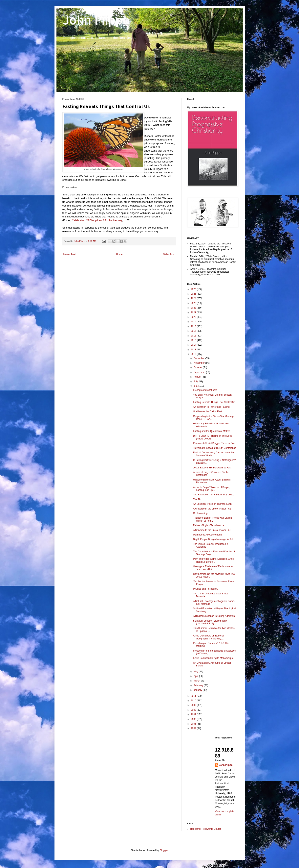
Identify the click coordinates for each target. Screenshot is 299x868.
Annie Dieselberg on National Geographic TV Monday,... (208, 637)
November (199, 363)
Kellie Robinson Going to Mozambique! (214, 658)
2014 (194, 345)
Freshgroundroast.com (205, 390)
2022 (194, 308)
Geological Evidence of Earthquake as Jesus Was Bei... (213, 568)
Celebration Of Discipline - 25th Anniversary (97, 220)
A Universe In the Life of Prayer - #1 (212, 530)
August (198, 377)
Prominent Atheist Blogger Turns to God (214, 443)
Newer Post (70, 254)
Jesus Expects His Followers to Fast (212, 468)
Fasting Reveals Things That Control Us (214, 402)
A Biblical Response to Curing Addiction (214, 616)
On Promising (200, 513)
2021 (194, 312)
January (198, 690)
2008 (194, 710)
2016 (194, 336)
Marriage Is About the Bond (207, 535)
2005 (194, 724)
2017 (194, 331)
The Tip (197, 499)
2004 (194, 728)
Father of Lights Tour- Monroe (209, 525)
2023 (194, 303)
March (197, 681)
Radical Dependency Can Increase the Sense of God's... (213, 454)
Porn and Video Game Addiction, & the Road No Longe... (213, 560)
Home (119, 254)
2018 (194, 326)
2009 (194, 705)
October (198, 367)
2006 (194, 719)
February (199, 685)
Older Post (169, 254)
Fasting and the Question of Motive (211, 431)
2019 (194, 322)
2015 (194, 340)
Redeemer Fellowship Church (206, 829)
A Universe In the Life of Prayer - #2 (212, 509)
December (199, 358)
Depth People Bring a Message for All (213, 539)
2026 (194, 289)
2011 (194, 696)
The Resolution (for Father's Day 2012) (214, 495)
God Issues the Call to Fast (207, 411)
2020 (194, 317)
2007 (194, 714)
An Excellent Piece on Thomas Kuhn (212, 504)
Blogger (164, 850)
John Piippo (96, 20)
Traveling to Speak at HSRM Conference (214, 448)
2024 (194, 298)
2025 (194, 294)
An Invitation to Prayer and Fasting (211, 407)
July (196, 382)
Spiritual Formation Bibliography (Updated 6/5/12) (210, 622)
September (200, 372)
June (196, 386)
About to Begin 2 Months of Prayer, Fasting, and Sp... (211, 489)
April (196, 676)
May (196, 672)
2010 (194, 701)
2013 (194, 350)
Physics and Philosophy (206, 589)
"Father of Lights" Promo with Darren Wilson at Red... (212, 519)
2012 (194, 354)
